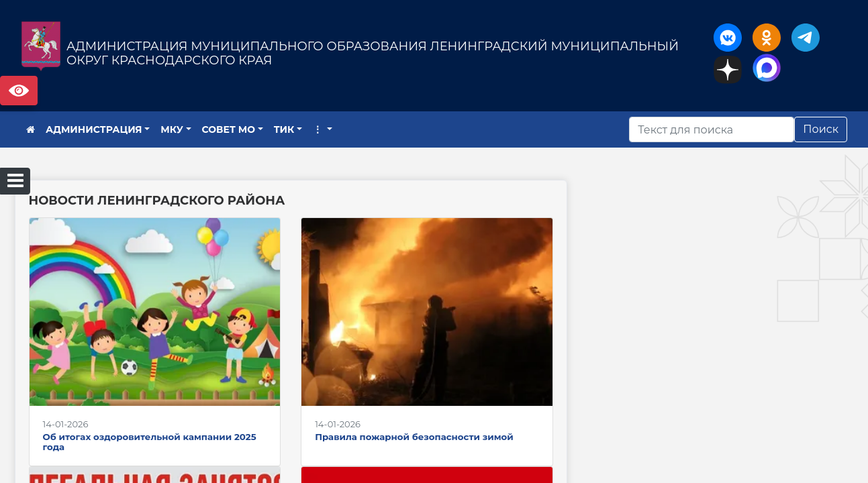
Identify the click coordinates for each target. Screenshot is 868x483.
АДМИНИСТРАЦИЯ (94, 129)
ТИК (284, 129)
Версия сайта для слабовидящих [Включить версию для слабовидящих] (19, 91)
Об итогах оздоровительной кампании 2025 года (150, 442)
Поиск (821, 129)
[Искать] (712, 129)
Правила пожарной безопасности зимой (414, 437)
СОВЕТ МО (229, 129)
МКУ (172, 129)
